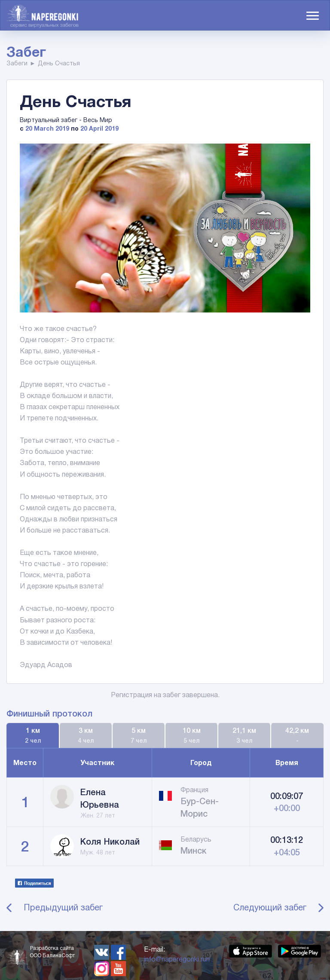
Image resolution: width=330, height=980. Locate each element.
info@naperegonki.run (177, 959)
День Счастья (59, 63)
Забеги (17, 63)
